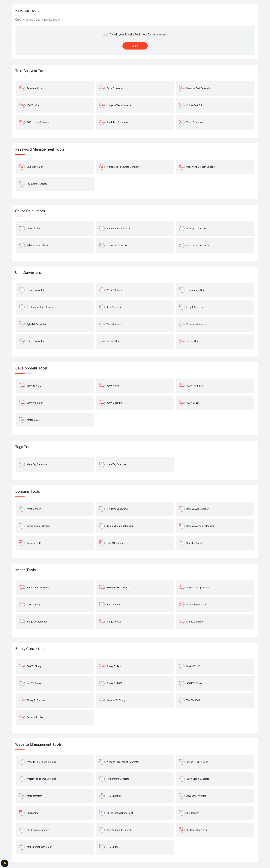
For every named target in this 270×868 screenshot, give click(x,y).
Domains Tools (28, 491)
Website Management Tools (38, 744)
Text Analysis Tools (31, 71)
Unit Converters (28, 273)
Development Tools (31, 368)
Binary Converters (30, 649)
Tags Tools (24, 447)
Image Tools (25, 570)
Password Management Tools (40, 149)
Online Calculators (30, 211)
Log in (135, 46)
